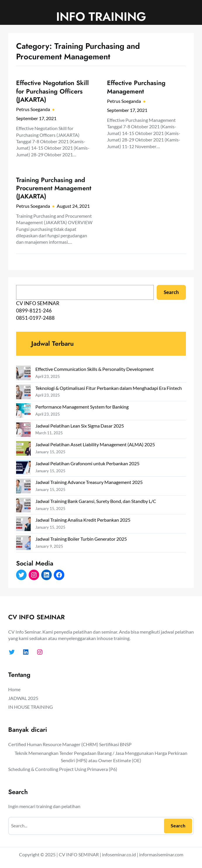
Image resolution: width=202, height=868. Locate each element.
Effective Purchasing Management (136, 87)
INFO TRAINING (101, 17)
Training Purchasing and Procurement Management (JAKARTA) (54, 188)
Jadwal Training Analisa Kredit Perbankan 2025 (83, 520)
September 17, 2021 (36, 118)
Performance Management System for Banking (82, 407)
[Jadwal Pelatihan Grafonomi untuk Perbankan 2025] (23, 468)
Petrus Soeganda (33, 109)
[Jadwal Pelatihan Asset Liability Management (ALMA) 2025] (23, 449)
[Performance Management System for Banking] (23, 412)
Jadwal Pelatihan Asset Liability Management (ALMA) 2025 (95, 444)
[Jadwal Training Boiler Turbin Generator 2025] (23, 544)
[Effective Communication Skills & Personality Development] (23, 374)
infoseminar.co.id (119, 854)
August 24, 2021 (73, 206)
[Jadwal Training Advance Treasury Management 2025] (23, 487)
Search (171, 292)
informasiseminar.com (161, 854)
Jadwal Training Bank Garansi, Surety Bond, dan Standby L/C (96, 501)
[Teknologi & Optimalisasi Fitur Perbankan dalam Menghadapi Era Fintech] (23, 393)
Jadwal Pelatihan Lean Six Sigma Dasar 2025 (80, 426)
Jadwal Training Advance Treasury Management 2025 (89, 482)
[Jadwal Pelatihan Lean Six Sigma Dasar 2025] (23, 431)
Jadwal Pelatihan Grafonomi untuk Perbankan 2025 (87, 463)
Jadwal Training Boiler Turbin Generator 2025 (81, 539)
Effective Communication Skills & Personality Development (95, 369)
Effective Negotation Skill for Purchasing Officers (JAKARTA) (52, 91)
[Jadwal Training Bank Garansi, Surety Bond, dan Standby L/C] (23, 506)
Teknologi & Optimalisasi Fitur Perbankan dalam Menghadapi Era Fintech (109, 388)
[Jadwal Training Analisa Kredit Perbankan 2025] (23, 525)
